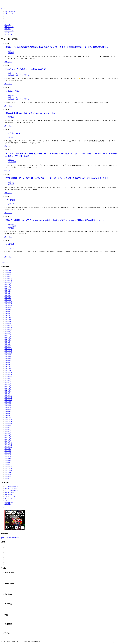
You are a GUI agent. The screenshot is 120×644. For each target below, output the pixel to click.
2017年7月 (8, 476)
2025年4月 (8, 294)
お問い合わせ (9, 13)
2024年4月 (8, 317)
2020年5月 (8, 410)
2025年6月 (8, 290)
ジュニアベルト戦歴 (11, 490)
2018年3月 (8, 461)
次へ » (6, 262)
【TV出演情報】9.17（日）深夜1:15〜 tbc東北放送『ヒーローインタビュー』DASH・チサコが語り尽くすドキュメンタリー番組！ (56, 178)
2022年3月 (8, 366)
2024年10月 (8, 306)
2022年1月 (8, 370)
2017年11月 (8, 468)
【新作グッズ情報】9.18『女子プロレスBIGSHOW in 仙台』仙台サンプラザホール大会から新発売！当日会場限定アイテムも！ (55, 220)
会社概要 (7, 504)
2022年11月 (8, 351)
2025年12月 (8, 278)
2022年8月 (8, 357)
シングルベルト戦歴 (11, 487)
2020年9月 (8, 402)
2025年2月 (8, 298)
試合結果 (7, 29)
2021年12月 (8, 372)
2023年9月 (8, 331)
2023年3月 (8, 343)
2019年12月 (8, 419)
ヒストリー (8, 500)
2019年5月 (8, 433)
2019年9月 (8, 425)
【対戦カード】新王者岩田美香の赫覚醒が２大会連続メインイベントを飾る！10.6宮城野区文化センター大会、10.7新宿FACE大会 (56, 47)
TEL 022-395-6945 (10, 11)
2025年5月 (8, 292)
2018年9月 (8, 449)
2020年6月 (8, 408)
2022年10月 (8, 353)
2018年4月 (8, 459)
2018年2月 (8, 463)
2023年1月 (8, 347)
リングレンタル (10, 498)
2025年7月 (8, 288)
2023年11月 (8, 327)
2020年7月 (8, 406)
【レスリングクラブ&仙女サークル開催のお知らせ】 (26, 69)
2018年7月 (8, 453)
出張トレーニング (10, 496)
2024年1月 (8, 323)
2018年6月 (8, 455)
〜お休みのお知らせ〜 (14, 91)
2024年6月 (8, 314)
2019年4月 (8, 435)
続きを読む (8, 62)
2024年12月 (8, 302)
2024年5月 (8, 316)
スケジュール (9, 27)
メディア (11, 184)
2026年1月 (8, 276)
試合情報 (11, 53)
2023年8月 (8, 333)
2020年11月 (8, 398)
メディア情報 (10, 200)
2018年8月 (8, 451)
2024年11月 (8, 304)
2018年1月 (8, 465)
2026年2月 (8, 274)
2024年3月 (8, 319)
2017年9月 (8, 472)
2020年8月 (8, 404)
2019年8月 (8, 427)
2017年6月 (8, 478)
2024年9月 (8, 308)
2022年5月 (8, 363)
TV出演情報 (9, 244)
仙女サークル (13, 73)
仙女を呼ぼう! (9, 494)
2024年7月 (8, 312)
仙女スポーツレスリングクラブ (19, 75)
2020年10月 (8, 400)
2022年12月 (8, 349)
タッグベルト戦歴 (10, 488)
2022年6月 (8, 361)
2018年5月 (8, 457)
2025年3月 (8, 296)
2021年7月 (8, 382)
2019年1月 (8, 441)
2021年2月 (8, 392)
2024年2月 (8, 321)
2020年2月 (8, 416)
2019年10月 (8, 423)
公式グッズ (8, 35)
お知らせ (11, 51)
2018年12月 (8, 443)
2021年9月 (8, 378)
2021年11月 (8, 374)
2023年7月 (8, 335)
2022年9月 (8, 355)
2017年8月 (8, 474)
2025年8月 (8, 286)
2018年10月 (8, 447)
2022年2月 (8, 368)
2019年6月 (8, 431)
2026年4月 (8, 270)
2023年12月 (8, 325)
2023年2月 (8, 345)
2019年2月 (8, 439)
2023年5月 (8, 339)
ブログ (7, 33)
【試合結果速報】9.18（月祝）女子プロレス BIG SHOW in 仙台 (30, 113)
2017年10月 (8, 470)
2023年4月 (8, 341)
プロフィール (9, 31)
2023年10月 (8, 329)
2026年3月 (8, 272)
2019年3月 (8, 437)
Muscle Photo (9, 502)
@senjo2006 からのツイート (10, 538)
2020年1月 (8, 417)
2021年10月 (8, 376)
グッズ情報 (12, 162)
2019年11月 (8, 421)
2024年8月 (8, 310)
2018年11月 (8, 445)
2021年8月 (8, 380)
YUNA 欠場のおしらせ (13, 133)
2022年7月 (8, 359)
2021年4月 (8, 388)
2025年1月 (8, 300)
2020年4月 (8, 412)
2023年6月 (8, 337)
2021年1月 (8, 394)
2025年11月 (8, 280)
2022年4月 (8, 365)
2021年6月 (8, 384)
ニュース (7, 25)
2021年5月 (8, 386)
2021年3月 (8, 390)
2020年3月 (8, 414)
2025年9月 (8, 284)
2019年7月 (8, 429)
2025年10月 (8, 282)
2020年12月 (8, 396)
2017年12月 (8, 467)
